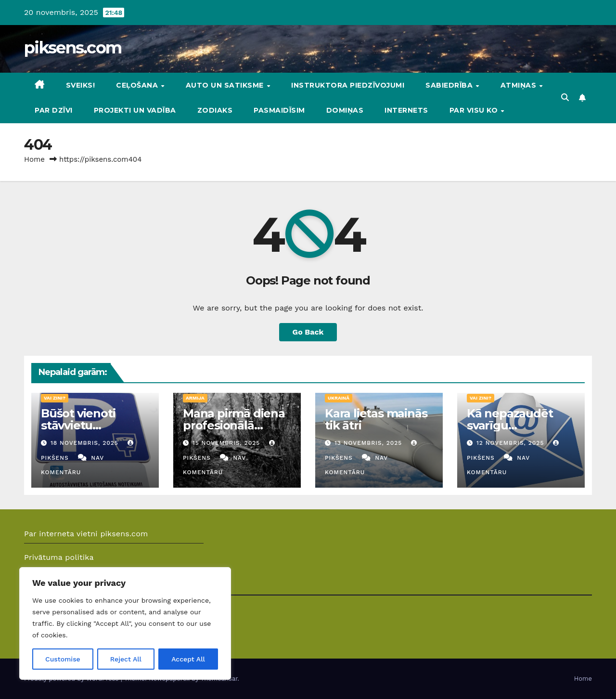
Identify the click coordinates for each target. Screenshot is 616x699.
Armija (195, 398)
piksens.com (73, 48)
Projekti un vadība (135, 110)
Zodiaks (215, 110)
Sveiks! (81, 85)
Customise (63, 659)
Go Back (308, 332)
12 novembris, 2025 (511, 443)
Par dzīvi (54, 110)
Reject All (126, 659)
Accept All (188, 659)
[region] (125, 623)
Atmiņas (520, 85)
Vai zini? (55, 398)
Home (34, 159)
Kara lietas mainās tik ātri (376, 419)
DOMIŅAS (345, 110)
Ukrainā (339, 398)
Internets (406, 110)
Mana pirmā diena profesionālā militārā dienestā (234, 425)
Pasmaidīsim (279, 110)
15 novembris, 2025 (227, 443)
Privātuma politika (59, 557)
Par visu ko (475, 110)
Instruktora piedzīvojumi (348, 85)
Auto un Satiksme (226, 85)
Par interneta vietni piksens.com (86, 534)
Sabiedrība (450, 85)
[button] (565, 97)
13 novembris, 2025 (369, 443)
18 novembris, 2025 (86, 443)
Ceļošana (138, 85)
